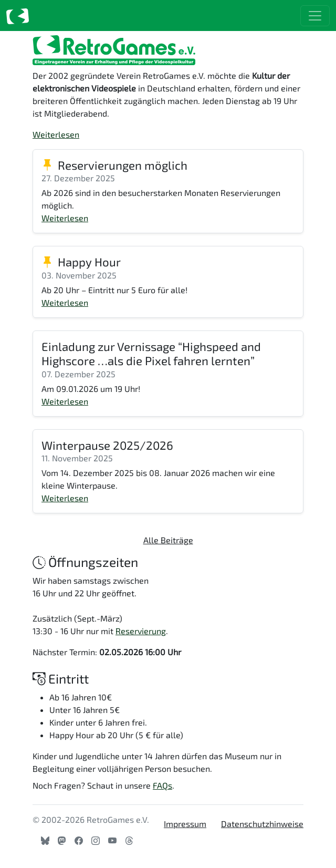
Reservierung (141, 631)
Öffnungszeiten (85, 562)
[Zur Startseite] (18, 16)
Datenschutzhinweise (262, 824)
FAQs (162, 785)
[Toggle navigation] (315, 16)
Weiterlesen (56, 134)
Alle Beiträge (168, 540)
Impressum (185, 824)
